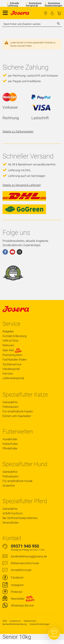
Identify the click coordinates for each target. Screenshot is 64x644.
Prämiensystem (12, 355)
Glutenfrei (9, 486)
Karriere (8, 374)
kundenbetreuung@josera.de (29, 556)
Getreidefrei (10, 402)
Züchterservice (12, 364)
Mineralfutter (11, 523)
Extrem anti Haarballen (17, 416)
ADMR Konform (13, 513)
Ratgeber (8, 331)
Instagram (17, 585)
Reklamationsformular (25, 563)
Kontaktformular (21, 570)
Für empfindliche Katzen (18, 411)
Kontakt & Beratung (15, 336)
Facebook (17, 577)
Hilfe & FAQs (11, 341)
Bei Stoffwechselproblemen (20, 518)
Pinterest (16, 592)
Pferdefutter (10, 448)
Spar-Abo (12, 350)
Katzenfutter (10, 444)
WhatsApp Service (22, 605)
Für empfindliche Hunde (17, 481)
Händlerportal (11, 369)
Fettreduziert (11, 407)
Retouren (8, 345)
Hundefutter (10, 439)
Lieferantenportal (13, 378)
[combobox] (32, 24)
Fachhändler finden (46, 13)
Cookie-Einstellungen (40, 624)
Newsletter (18, 599)
